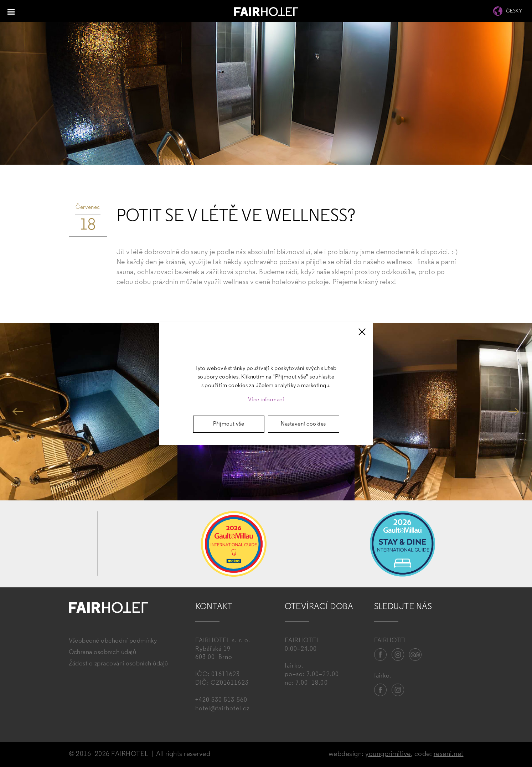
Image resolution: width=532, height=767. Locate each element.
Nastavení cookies (303, 424)
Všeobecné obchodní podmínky (113, 641)
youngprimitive (388, 754)
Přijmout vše (229, 424)
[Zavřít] (362, 332)
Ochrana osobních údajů (103, 652)
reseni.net (449, 754)
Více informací (266, 400)
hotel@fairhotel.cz (222, 709)
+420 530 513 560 (221, 700)
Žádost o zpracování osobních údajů (118, 664)
